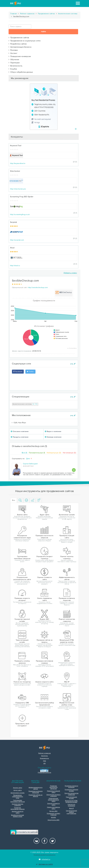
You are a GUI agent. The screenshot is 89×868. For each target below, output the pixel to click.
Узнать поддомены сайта (54, 808)
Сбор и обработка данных (21, 72)
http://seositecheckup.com (38, 287)
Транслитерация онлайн (71, 798)
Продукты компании (20, 437)
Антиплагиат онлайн (18, 793)
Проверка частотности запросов (53, 787)
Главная (14, 14)
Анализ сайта (18, 788)
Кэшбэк (13, 69)
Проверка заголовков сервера (17, 808)
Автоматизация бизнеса (20, 47)
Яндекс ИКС (53, 811)
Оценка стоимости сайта (54, 804)
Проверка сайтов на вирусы (35, 796)
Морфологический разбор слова (18, 816)
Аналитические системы (68, 14)
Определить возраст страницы (53, 795)
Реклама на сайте (44, 864)
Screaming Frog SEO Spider (22, 197)
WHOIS (53, 818)
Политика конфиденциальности (44, 855)
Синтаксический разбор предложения (71, 812)
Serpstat (14, 222)
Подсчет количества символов (71, 794)
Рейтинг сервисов (27, 14)
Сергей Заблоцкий (30, 464)
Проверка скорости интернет (71, 787)
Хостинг (13, 53)
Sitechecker (15, 171)
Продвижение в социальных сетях (25, 41)
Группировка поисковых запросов (18, 801)
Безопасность (15, 66)
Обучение (14, 60)
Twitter (30, 372)
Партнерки (14, 63)
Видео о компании (53, 431)
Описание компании (20, 431)
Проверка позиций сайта (54, 792)
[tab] (20, 500)
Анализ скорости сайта (18, 812)
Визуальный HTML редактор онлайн (71, 801)
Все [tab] (14, 500)
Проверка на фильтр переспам (36, 792)
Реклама (13, 50)
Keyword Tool (16, 146)
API (45, 764)
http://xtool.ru (15, 266)
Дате (29, 459)
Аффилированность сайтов (36, 788)
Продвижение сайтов (46, 14)
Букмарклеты (44, 758)
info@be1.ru (45, 859)
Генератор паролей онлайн (71, 790)
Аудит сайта (18, 790)
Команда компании (53, 437)
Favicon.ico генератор (71, 805)
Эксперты (44, 756)
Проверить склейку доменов (53, 814)
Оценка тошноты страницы (17, 805)
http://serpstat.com (17, 240)
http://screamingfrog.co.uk (20, 214)
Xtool (12, 248)
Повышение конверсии (20, 56)
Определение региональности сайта (53, 800)
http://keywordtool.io (18, 163)
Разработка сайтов (18, 44)
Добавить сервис (70, 273)
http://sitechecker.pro (18, 189)
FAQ (45, 761)
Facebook (18, 372)
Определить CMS (53, 820)
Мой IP (71, 808)
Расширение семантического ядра (17, 797)
